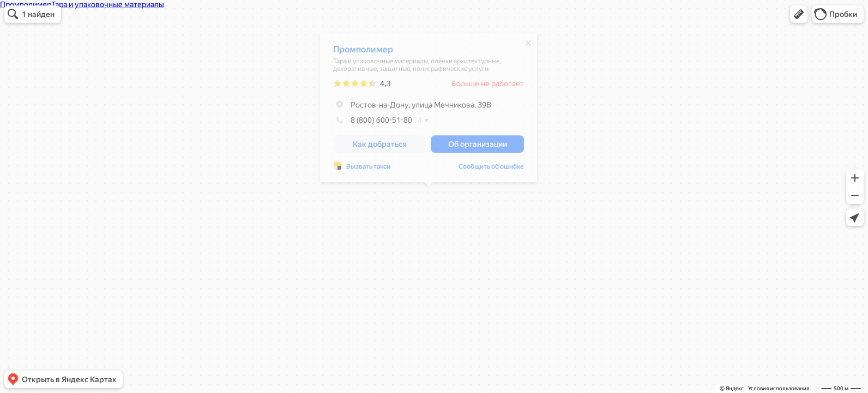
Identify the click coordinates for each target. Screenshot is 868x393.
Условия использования (779, 388)
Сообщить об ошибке (491, 169)
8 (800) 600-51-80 (373, 123)
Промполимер (363, 52)
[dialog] (429, 111)
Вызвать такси (368, 169)
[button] (799, 14)
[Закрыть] (528, 46)
